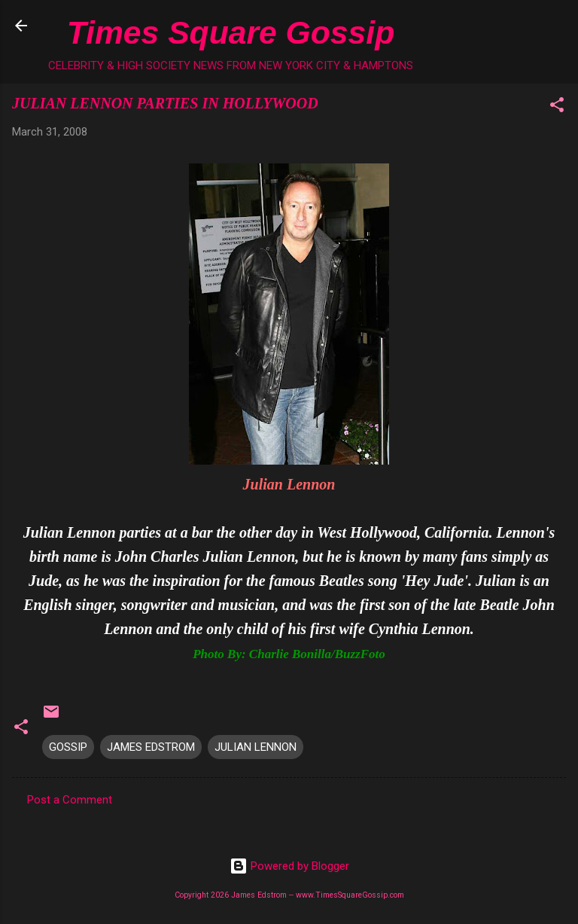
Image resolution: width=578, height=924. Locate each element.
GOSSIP (68, 747)
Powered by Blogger (289, 866)
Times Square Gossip (231, 32)
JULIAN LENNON (256, 747)
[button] (557, 107)
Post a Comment (70, 800)
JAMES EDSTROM (151, 747)
